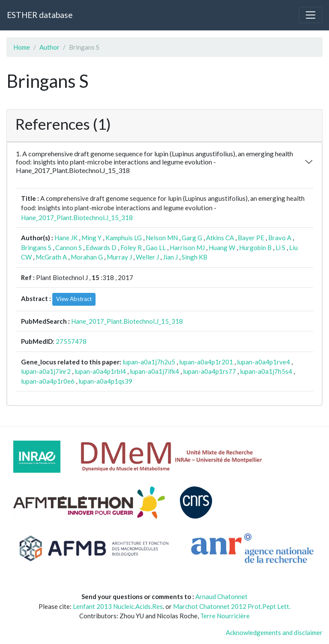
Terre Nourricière (225, 616)
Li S (280, 247)
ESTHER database (40, 15)
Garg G (192, 238)
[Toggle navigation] (311, 15)
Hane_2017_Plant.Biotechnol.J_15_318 (77, 218)
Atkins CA (220, 238)
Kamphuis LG (124, 238)
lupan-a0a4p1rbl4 (100, 371)
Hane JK (66, 238)
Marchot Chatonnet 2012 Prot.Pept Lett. (232, 606)
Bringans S (36, 247)
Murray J (119, 257)
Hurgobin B (255, 247)
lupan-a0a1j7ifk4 (154, 371)
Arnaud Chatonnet (221, 596)
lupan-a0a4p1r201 (206, 362)
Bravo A (280, 238)
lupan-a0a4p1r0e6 (48, 381)
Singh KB (194, 257)
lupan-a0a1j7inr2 (46, 371)
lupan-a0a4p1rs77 (209, 371)
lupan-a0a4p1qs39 (105, 381)
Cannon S (69, 247)
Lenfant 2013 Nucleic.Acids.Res (118, 606)
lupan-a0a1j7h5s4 (266, 371)
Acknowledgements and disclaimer (274, 632)
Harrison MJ (187, 247)
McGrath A (51, 257)
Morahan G (87, 257)
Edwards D (101, 247)
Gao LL (156, 247)
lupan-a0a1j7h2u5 (149, 362)
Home (22, 47)
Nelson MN (162, 238)
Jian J (170, 257)
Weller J (147, 257)
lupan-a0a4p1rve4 (263, 362)
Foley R (131, 247)
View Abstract (74, 299)
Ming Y (91, 238)
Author (49, 47)
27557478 (71, 341)
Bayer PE (251, 238)
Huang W (222, 247)
